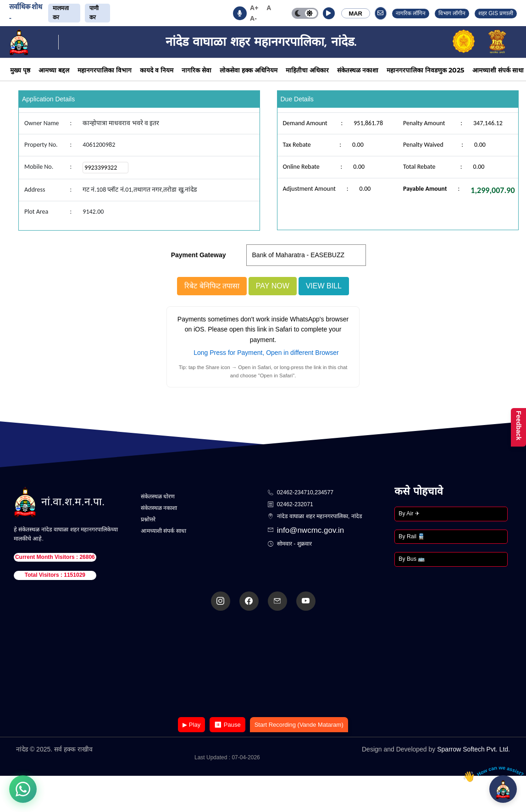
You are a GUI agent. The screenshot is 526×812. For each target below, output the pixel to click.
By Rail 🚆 (412, 536)
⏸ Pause (227, 725)
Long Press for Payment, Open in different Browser (266, 353)
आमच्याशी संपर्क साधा (498, 70)
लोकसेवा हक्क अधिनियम (249, 70)
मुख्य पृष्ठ (20, 70)
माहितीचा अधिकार (307, 70)
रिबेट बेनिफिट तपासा (212, 286)
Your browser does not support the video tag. (263, 665)
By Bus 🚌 (412, 559)
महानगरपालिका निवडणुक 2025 (425, 70)
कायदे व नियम (157, 70)
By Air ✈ (409, 514)
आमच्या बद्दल (54, 70)
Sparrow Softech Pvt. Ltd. (473, 749)
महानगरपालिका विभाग (105, 70)
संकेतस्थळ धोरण (158, 497)
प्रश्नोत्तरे (148, 519)
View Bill (324, 286)
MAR (355, 14)
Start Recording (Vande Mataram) (299, 725)
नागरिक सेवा (197, 70)
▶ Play (191, 725)
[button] (329, 13)
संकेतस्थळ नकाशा (358, 70)
